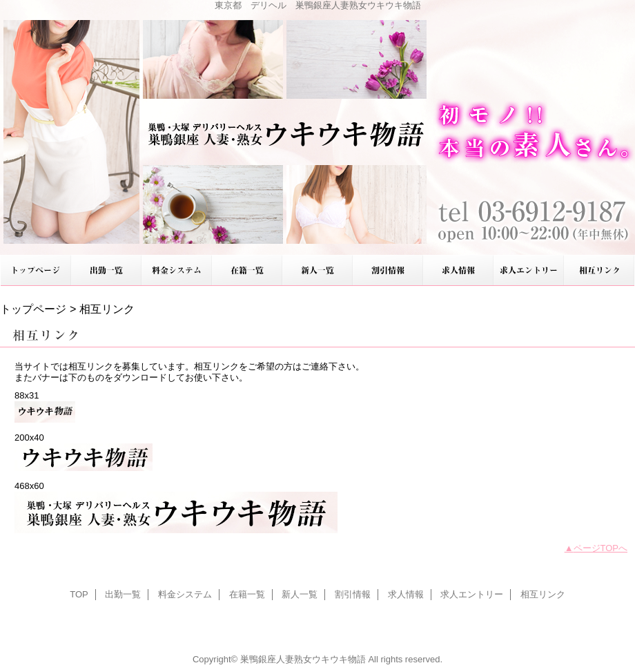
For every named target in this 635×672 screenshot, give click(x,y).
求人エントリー (529, 270)
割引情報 (388, 270)
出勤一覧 (106, 270)
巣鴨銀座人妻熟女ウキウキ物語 (317, 127)
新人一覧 (317, 270)
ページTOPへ (601, 548)
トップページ (33, 309)
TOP (36, 270)
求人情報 (458, 270)
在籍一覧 (247, 270)
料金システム (177, 270)
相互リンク (599, 270)
